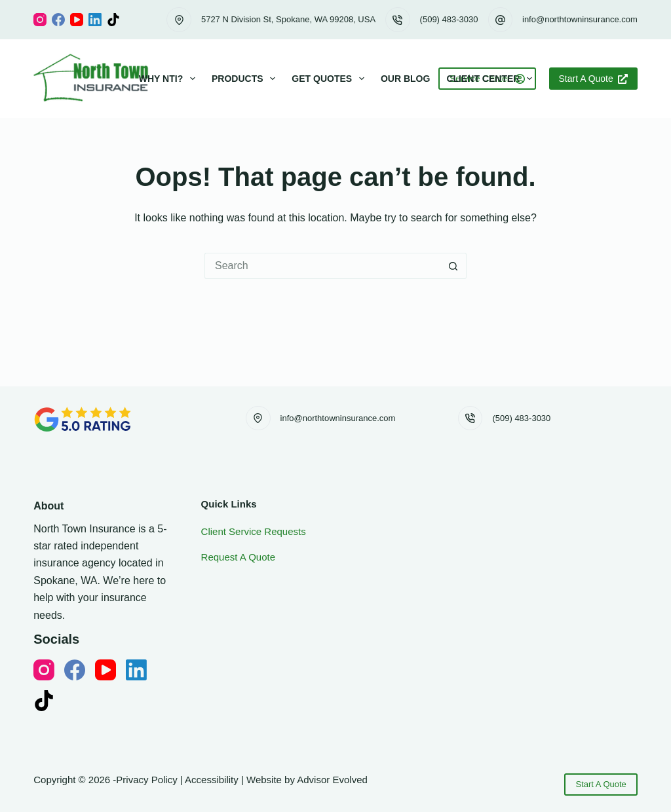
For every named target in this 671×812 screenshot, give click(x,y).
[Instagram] (40, 20)
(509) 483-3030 (449, 19)
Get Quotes (331, 79)
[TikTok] (113, 20)
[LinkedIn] (95, 20)
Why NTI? (170, 79)
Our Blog (405, 79)
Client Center (492, 79)
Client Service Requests (254, 531)
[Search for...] (322, 266)
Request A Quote (238, 557)
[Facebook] (58, 20)
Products (246, 79)
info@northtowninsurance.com (580, 19)
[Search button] (453, 266)
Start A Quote (593, 79)
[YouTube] (77, 20)
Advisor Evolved (332, 780)
